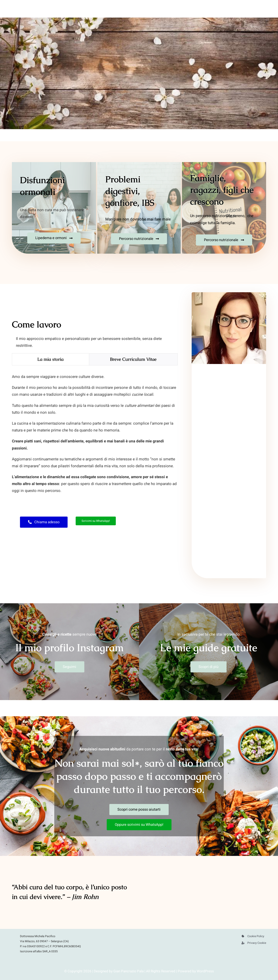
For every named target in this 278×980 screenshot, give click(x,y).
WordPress (205, 971)
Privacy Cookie (257, 943)
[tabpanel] (95, 436)
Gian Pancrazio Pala (129, 971)
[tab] (51, 359)
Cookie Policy (256, 936)
